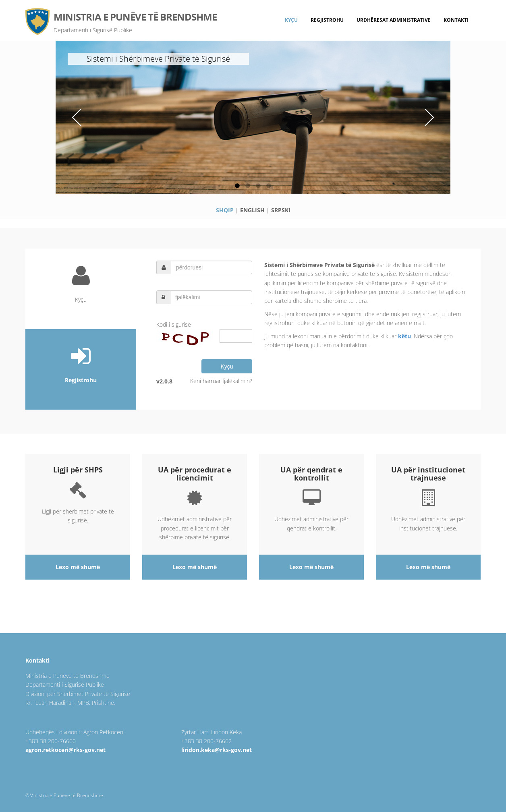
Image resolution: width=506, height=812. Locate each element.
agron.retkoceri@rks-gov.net (65, 750)
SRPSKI (281, 210)
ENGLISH (252, 210)
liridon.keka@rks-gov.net (217, 750)
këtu (404, 336)
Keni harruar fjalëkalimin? (221, 381)
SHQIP (225, 210)
